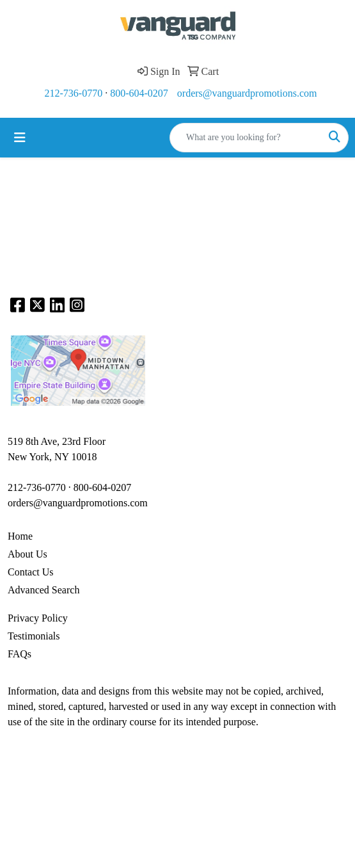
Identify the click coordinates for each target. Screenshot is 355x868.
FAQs (20, 654)
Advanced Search (43, 590)
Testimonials (34, 636)
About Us (28, 554)
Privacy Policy (38, 618)
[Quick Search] (246, 138)
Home (20, 536)
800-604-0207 (139, 93)
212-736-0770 (74, 93)
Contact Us (31, 572)
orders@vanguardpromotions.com (247, 93)
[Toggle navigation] (20, 138)
